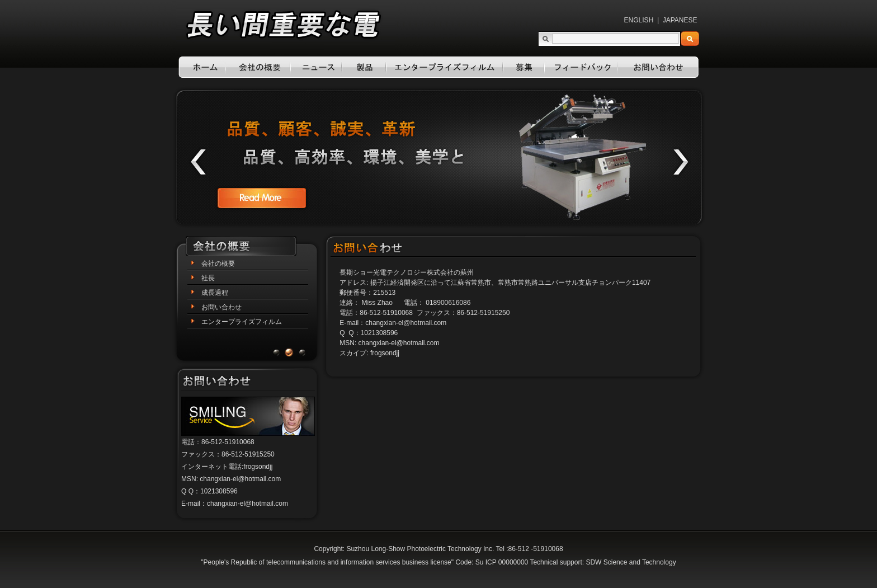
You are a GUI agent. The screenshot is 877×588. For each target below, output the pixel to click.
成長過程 (215, 293)
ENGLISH (639, 20)
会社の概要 (218, 264)
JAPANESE (680, 20)
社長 (208, 278)
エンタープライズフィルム (242, 322)
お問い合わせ (221, 307)
